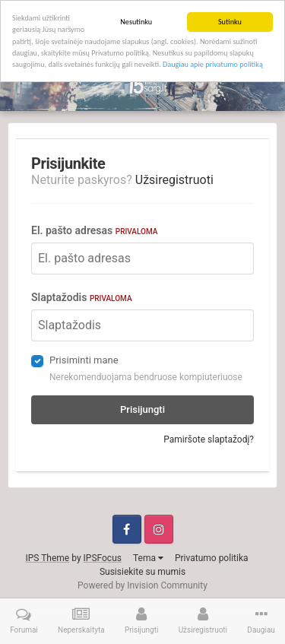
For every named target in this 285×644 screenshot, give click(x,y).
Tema (148, 558)
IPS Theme (48, 558)
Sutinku (230, 22)
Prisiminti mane (84, 360)
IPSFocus (103, 558)
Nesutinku (136, 22)
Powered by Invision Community (142, 585)
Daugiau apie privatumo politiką (213, 64)
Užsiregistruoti (174, 180)
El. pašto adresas (94, 230)
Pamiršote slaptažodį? (209, 439)
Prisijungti (142, 409)
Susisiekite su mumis (142, 572)
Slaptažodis (82, 297)
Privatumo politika (212, 558)
